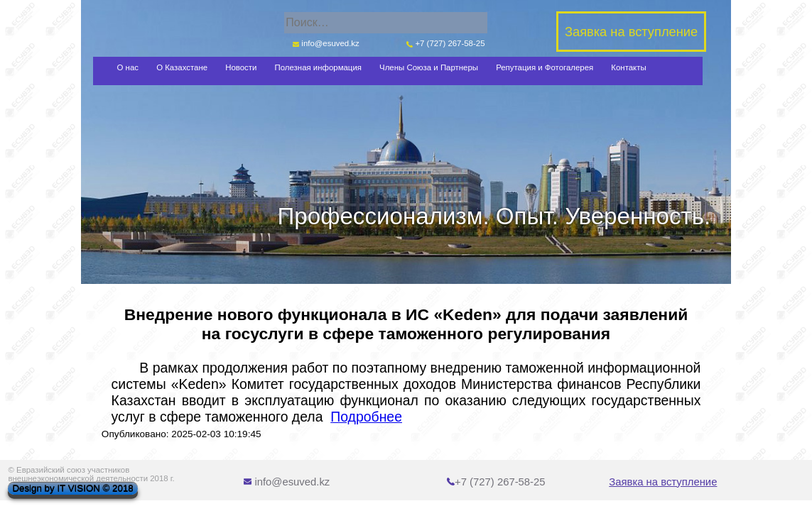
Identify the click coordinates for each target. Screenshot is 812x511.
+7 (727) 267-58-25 (446, 43)
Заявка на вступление (663, 482)
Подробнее (366, 417)
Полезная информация (318, 67)
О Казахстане (182, 67)
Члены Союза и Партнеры (429, 67)
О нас (128, 67)
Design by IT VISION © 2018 (72, 489)
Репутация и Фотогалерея (545, 67)
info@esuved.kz (325, 43)
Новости (241, 67)
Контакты (628, 67)
